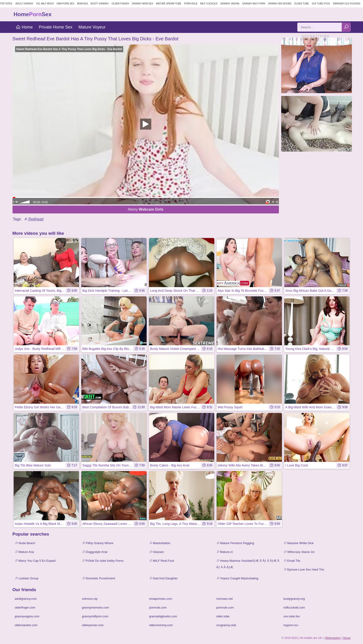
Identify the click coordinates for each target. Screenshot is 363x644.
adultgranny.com (26, 599)
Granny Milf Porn (254, 4)
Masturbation (160, 543)
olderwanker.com (26, 625)
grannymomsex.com (96, 608)
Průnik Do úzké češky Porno (103, 561)
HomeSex (33, 14)
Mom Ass (83, 4)
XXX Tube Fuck (321, 4)
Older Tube (302, 4)
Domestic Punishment (99, 578)
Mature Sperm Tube (169, 4)
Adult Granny (24, 4)
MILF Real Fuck (162, 561)
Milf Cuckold (209, 4)
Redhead (33, 219)
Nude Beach (25, 543)
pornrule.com (158, 608)
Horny (146, 209)
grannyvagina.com (27, 616)
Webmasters (333, 638)
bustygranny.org (294, 599)
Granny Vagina (230, 4)
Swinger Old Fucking (347, 4)
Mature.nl (225, 552)
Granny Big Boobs (280, 4)
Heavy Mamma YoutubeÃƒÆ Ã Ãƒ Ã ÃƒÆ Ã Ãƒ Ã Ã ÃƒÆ (248, 564)
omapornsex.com (161, 599)
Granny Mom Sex (143, 4)
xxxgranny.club (226, 625)
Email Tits (292, 561)
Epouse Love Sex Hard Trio (304, 569)
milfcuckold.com (294, 608)
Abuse (347, 638)
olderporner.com (93, 625)
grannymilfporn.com (95, 616)
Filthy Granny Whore (98, 543)
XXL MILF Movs (45, 4)
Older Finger (120, 4)
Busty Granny (100, 4)
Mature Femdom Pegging (235, 543)
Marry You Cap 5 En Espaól (35, 561)
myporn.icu (291, 625)
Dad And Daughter (164, 578)
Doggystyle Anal (95, 552)
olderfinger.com (25, 608)
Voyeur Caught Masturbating (237, 578)
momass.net (225, 599)
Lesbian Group (27, 578)
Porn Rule (191, 4)
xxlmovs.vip (90, 599)
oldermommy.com (161, 625)
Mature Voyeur (92, 27)
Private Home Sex (56, 27)
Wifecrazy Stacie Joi (299, 552)
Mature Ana (24, 552)
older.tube (223, 616)
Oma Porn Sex (65, 4)
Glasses (157, 552)
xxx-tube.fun (292, 616)
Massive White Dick (299, 543)
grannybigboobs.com (163, 616)
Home (24, 27)
